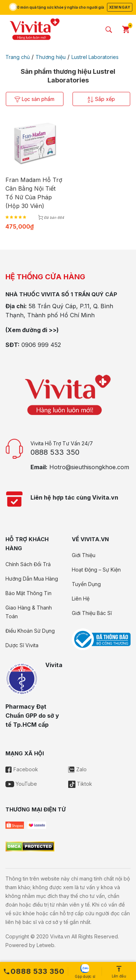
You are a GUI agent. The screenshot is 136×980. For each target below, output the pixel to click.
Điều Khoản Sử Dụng (30, 631)
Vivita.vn (60, 936)
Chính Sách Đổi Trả (28, 564)
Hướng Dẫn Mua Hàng (32, 579)
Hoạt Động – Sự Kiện (96, 570)
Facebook (22, 769)
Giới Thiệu (84, 555)
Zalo (77, 769)
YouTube (21, 784)
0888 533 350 (55, 452)
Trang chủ (18, 57)
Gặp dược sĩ (85, 971)
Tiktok (80, 784)
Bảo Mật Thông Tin (28, 593)
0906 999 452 (41, 345)
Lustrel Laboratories (95, 57)
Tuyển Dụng (86, 584)
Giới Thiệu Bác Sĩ (92, 613)
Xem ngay (120, 7)
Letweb (46, 945)
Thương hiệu (51, 57)
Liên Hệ (81, 599)
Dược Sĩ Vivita (22, 645)
